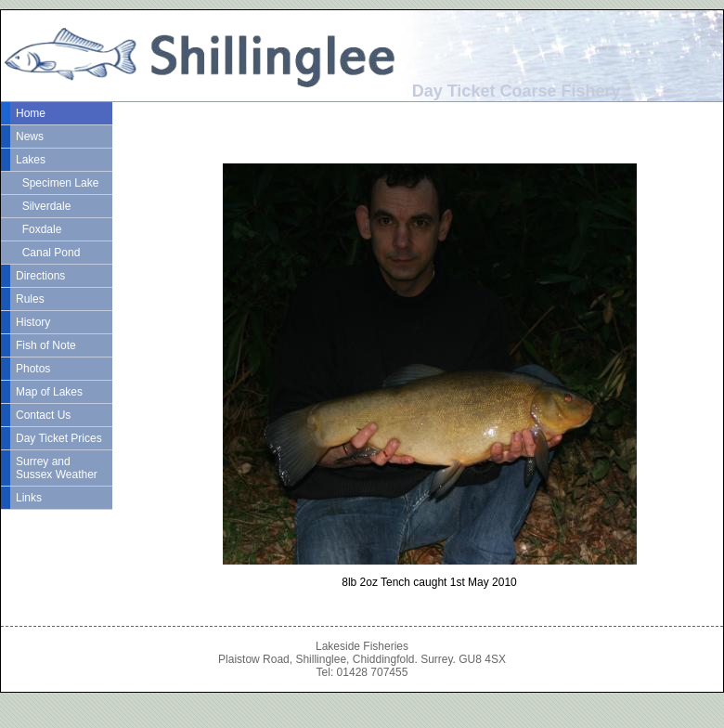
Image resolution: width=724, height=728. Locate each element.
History (33, 322)
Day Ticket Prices (59, 438)
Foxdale (39, 229)
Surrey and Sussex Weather (57, 468)
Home (31, 113)
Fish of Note (46, 345)
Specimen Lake (57, 183)
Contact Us (43, 415)
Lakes (31, 160)
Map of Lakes (49, 392)
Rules (30, 299)
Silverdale (43, 206)
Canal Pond (48, 253)
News (30, 136)
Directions (40, 276)
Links (29, 498)
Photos (33, 369)
